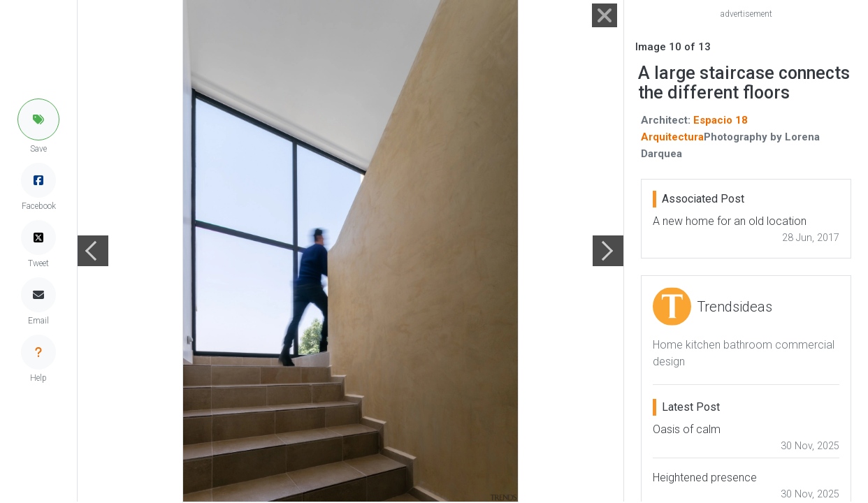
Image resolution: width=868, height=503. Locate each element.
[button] (38, 119)
